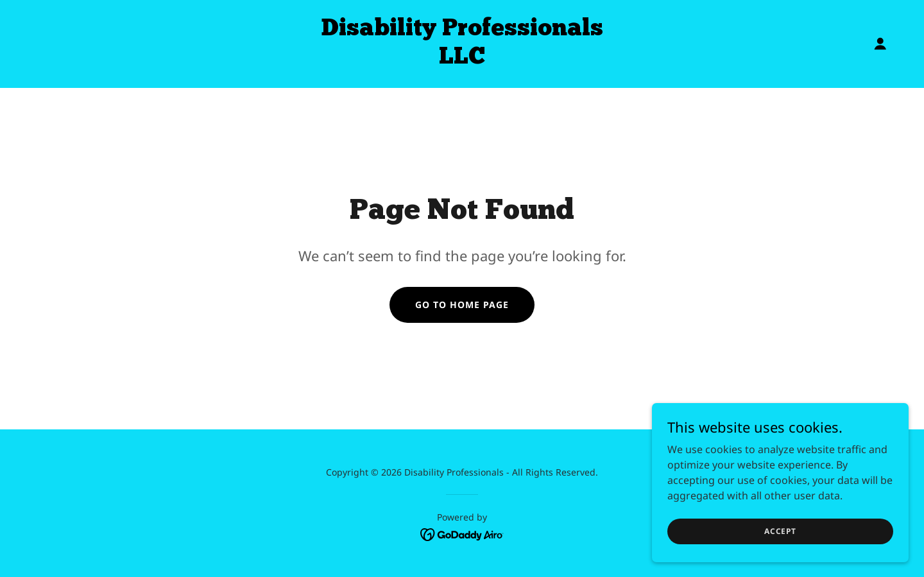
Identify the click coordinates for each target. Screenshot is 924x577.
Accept (780, 531)
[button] (880, 44)
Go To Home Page (462, 305)
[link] (462, 60)
